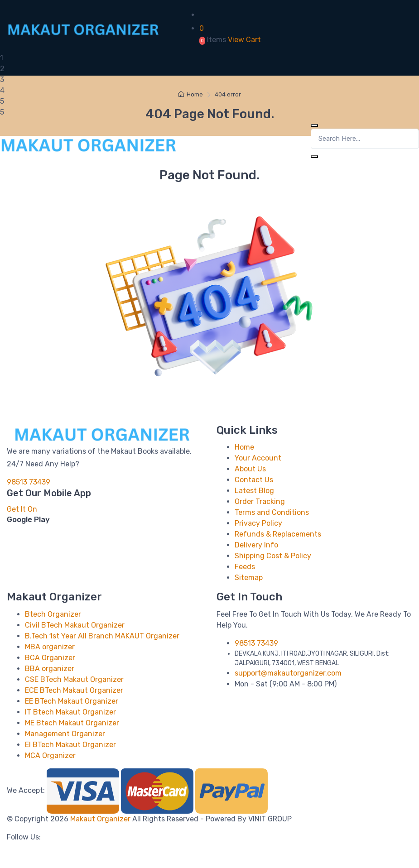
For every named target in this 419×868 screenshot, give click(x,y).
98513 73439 (29, 482)
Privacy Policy (258, 523)
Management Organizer (65, 734)
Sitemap (249, 578)
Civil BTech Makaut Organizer (75, 625)
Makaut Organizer (101, 819)
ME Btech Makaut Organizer (72, 723)
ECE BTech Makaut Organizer (74, 690)
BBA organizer (50, 669)
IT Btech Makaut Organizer (70, 712)
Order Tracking (260, 501)
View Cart (244, 40)
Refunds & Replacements (278, 534)
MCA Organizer (50, 755)
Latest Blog (254, 491)
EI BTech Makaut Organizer (70, 745)
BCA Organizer (50, 658)
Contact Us (254, 480)
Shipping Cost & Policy (273, 556)
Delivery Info (256, 545)
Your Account (258, 458)
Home (190, 94)
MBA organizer (50, 647)
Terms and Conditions (272, 512)
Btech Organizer (53, 614)
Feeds (245, 567)
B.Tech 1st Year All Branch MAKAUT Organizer (102, 636)
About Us (250, 469)
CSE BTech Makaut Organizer (74, 679)
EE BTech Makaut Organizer (72, 701)
